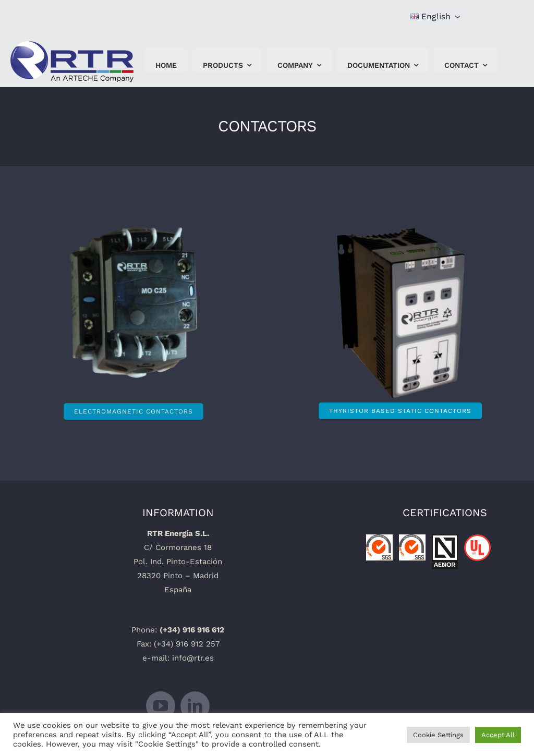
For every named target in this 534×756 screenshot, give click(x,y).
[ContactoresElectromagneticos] (133, 306)
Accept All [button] (498, 735)
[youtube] (161, 706)
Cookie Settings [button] (438, 735)
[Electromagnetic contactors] (133, 408)
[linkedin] (195, 706)
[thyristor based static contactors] (400, 411)
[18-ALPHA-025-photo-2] (360, 280)
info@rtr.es (193, 658)
